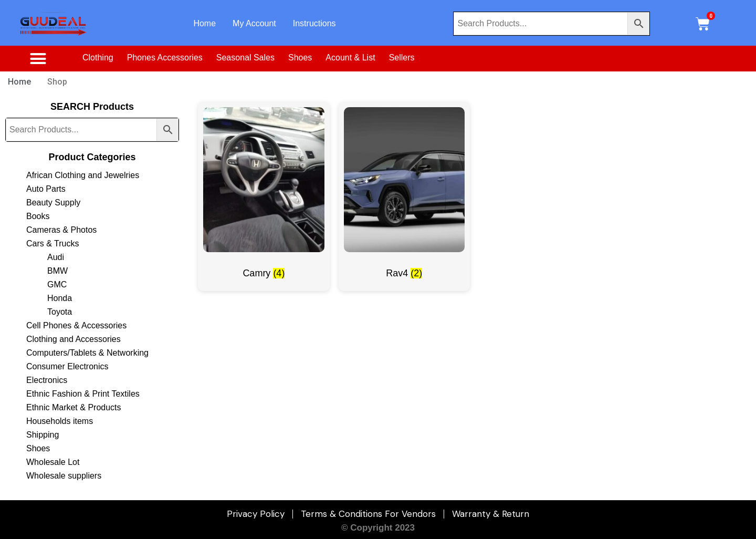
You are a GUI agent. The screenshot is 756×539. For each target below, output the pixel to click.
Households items (60, 421)
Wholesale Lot (53, 462)
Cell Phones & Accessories (76, 325)
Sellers (402, 58)
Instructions (314, 23)
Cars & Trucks (52, 243)
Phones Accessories (165, 58)
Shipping (43, 435)
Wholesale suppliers (64, 476)
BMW (57, 271)
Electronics (47, 380)
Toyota (60, 312)
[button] (38, 59)
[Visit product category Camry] (264, 196)
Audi (56, 257)
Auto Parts (46, 189)
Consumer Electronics (67, 366)
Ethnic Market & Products (74, 407)
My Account (254, 23)
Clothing (98, 58)
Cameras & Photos (61, 230)
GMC (57, 284)
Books (38, 216)
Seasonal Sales (245, 58)
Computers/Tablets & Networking (87, 353)
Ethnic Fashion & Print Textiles (83, 394)
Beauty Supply (53, 203)
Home (204, 23)
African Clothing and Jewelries (83, 175)
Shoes (300, 58)
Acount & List (350, 58)
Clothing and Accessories (73, 339)
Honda (60, 298)
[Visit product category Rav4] (404, 196)
